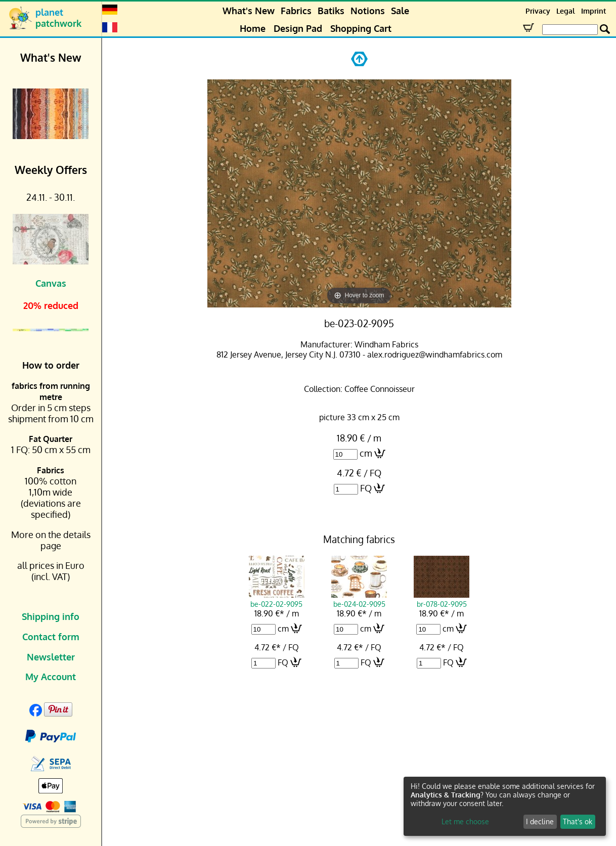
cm (366, 453)
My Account (51, 677)
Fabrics (296, 11)
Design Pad (298, 28)
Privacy (538, 11)
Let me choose (465, 821)
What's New (249, 11)
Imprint (593, 11)
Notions (368, 11)
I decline (540, 821)
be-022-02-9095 (277, 599)
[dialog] (505, 806)
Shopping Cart (361, 28)
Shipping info (51, 616)
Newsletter (51, 657)
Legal (566, 11)
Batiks (331, 11)
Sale (400, 11)
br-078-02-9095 (442, 599)
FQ (366, 488)
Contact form (51, 637)
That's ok (578, 821)
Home (253, 28)
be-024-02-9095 (359, 599)
